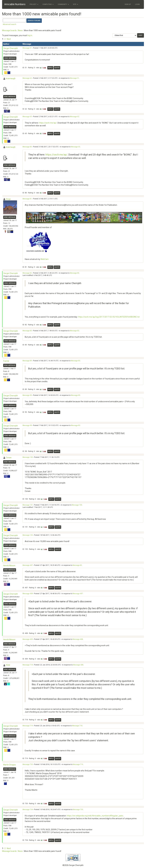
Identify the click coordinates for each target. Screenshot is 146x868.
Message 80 (27, 147)
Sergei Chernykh (11, 48)
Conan (9, 458)
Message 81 (27, 199)
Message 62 (27, 78)
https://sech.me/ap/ (48, 123)
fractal (6, 361)
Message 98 (27, 425)
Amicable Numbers (15, 4)
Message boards (9, 30)
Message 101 (28, 505)
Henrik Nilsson (9, 566)
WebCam (45, 259)
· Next (8, 39)
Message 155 (28, 535)
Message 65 (27, 117)
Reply (50, 68)
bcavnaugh (11, 78)
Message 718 (28, 665)
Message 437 (28, 565)
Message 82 (27, 273)
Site (76, 4)
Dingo (8, 199)
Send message (10, 58)
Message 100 (28, 457)
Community (63, 4)
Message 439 (28, 639)
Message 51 (27, 48)
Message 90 (27, 395)
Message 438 (28, 594)
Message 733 (28, 764)
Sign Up (128, 4)
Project (34, 4)
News (20, 30)
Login (137, 4)
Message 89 (27, 361)
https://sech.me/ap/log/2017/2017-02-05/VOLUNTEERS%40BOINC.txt (109, 317)
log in (30, 35)
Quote (57, 68)
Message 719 (28, 726)
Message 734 (28, 809)
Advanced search (9, 24)
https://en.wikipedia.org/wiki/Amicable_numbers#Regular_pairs (95, 816)
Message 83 (27, 331)
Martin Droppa (9, 765)
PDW (8, 665)
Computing (48, 4)
